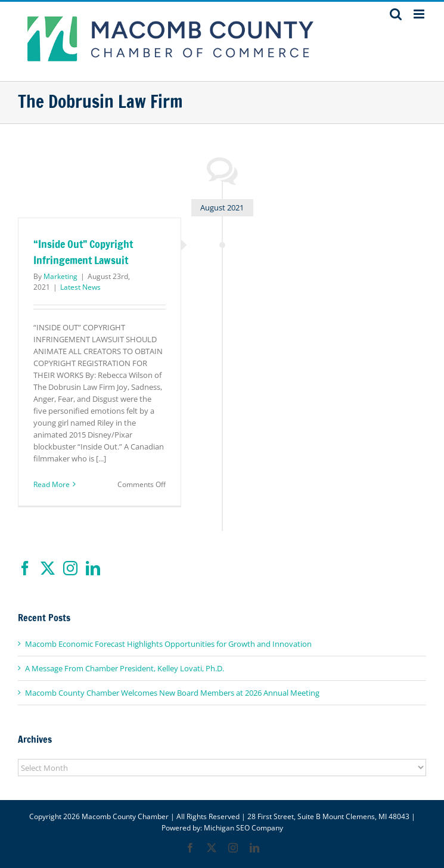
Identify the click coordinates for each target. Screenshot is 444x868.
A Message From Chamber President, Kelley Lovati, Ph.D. (125, 668)
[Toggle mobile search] (396, 14)
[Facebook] (25, 568)
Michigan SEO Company (243, 828)
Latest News (80, 287)
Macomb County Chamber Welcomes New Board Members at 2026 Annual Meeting (172, 693)
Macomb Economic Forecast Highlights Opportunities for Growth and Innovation (168, 644)
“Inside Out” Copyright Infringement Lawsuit (83, 252)
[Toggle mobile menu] (420, 14)
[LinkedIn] (93, 568)
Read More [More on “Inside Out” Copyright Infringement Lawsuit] (52, 484)
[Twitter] (48, 568)
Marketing (60, 276)
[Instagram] (70, 568)
